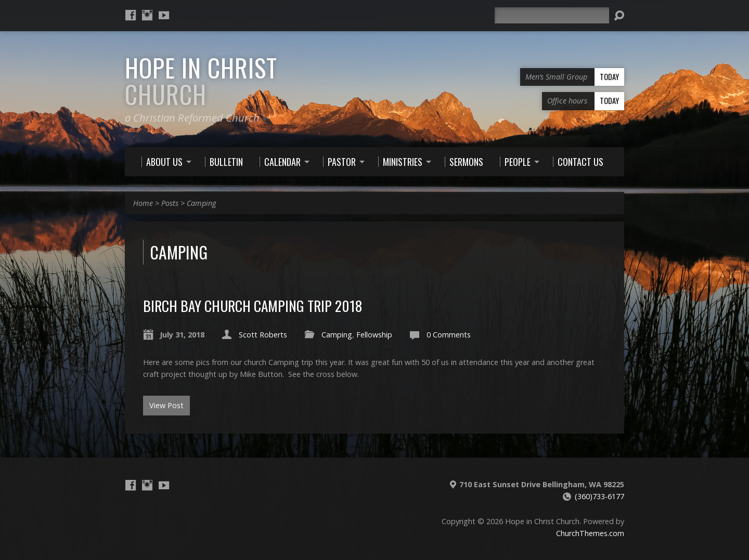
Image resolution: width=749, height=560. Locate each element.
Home (143, 203)
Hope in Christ (201, 81)
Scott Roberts (263, 335)
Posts (170, 203)
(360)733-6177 (599, 496)
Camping (201, 203)
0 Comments (449, 335)
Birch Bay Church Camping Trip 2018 (253, 305)
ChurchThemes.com (590, 533)
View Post (166, 405)
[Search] (552, 15)
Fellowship (374, 335)
